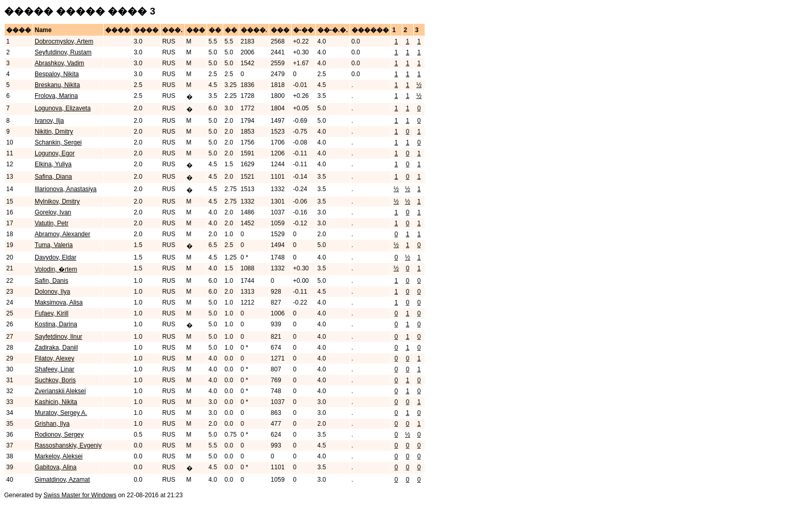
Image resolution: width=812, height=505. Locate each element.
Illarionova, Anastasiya (66, 189)
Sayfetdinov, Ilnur (59, 337)
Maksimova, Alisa (59, 302)
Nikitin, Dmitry (54, 132)
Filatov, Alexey (54, 358)
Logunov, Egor (55, 153)
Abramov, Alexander (62, 234)
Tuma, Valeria (54, 245)
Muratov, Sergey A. (61, 413)
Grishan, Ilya (52, 424)
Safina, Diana (53, 177)
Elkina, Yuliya (53, 164)
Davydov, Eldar (55, 257)
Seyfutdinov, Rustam (63, 52)
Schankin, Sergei (58, 142)
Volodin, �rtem (56, 269)
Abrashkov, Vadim (60, 63)
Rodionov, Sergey (59, 435)
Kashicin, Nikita (56, 402)
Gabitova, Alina (56, 467)
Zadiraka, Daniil (56, 348)
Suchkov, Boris (55, 380)
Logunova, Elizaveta (63, 108)
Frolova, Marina (56, 96)
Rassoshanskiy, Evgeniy (68, 445)
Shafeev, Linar (55, 369)
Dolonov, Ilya (52, 292)
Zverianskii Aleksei (60, 391)
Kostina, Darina (56, 324)
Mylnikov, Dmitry (57, 201)
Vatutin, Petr (52, 223)
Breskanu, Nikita (57, 85)
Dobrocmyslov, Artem (64, 41)
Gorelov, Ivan (53, 212)
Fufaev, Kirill (52, 313)
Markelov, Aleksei (59, 456)
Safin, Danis (52, 281)
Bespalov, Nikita (57, 74)
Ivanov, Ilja (49, 121)
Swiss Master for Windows (80, 495)
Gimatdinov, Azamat (62, 480)
